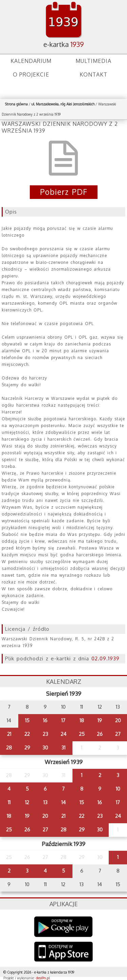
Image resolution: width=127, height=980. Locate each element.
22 (27, 734)
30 (45, 748)
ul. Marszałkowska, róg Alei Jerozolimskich (63, 104)
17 (63, 720)
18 (82, 720)
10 (118, 789)
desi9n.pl (43, 978)
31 (63, 748)
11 (9, 802)
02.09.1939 (105, 658)
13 (45, 802)
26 (100, 734)
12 (27, 802)
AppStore (63, 952)
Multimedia (93, 61)
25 (82, 734)
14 (63, 802)
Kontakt (93, 74)
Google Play (63, 927)
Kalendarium (31, 61)
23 (45, 734)
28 (9, 748)
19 (100, 720)
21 (9, 734)
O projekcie (31, 74)
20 (118, 720)
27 (118, 734)
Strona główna (16, 104)
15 (27, 720)
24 (63, 734)
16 (45, 720)
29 (27, 748)
